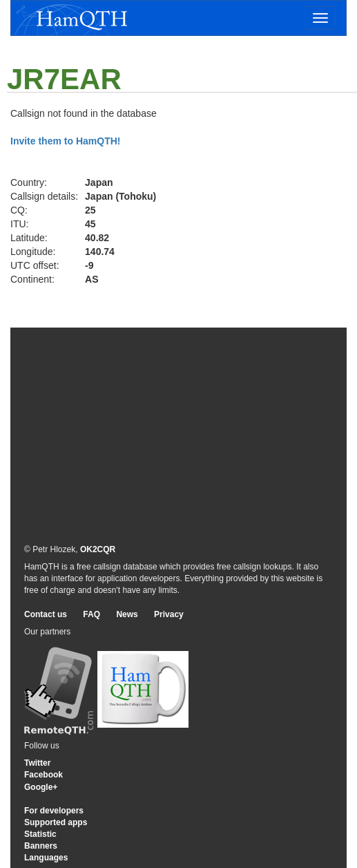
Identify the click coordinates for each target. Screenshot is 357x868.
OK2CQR (98, 549)
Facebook (44, 775)
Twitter (37, 763)
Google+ (41, 787)
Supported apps (56, 822)
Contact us (46, 614)
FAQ (91, 614)
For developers (54, 811)
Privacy (169, 614)
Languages (46, 858)
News (127, 614)
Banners (41, 846)
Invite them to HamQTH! (65, 141)
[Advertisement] (178, 435)
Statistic (40, 834)
